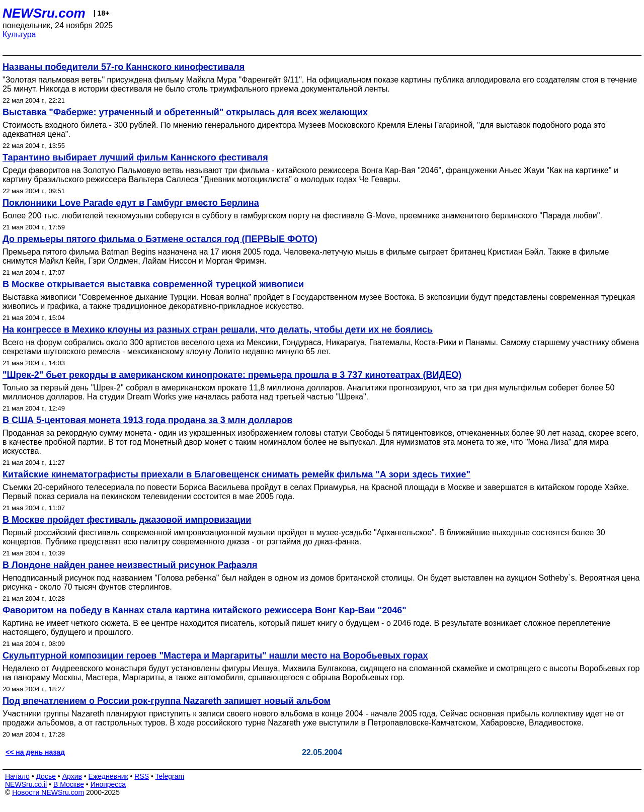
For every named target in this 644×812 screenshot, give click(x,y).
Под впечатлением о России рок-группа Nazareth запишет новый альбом (167, 701)
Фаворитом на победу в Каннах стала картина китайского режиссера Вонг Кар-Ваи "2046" (205, 610)
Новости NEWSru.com (48, 792)
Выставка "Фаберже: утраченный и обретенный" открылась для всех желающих (185, 112)
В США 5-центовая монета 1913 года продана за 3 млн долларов (147, 420)
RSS (142, 776)
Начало (17, 776)
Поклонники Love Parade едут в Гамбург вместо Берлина (131, 203)
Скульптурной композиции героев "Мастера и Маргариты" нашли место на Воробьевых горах (215, 656)
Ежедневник (108, 776)
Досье (46, 776)
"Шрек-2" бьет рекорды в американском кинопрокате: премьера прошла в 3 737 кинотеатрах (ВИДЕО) (232, 375)
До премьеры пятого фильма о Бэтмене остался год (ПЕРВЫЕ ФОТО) (160, 239)
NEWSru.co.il (26, 784)
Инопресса (108, 784)
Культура (19, 34)
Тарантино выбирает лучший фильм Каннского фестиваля (135, 157)
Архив (72, 776)
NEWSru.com (44, 13)
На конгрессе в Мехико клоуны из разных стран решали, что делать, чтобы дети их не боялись (218, 330)
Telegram (170, 776)
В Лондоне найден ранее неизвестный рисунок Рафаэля (130, 565)
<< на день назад (35, 752)
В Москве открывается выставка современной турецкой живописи (153, 284)
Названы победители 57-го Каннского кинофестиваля (124, 67)
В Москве (69, 784)
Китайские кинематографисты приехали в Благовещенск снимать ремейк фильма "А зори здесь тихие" (236, 474)
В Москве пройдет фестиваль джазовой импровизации (127, 520)
